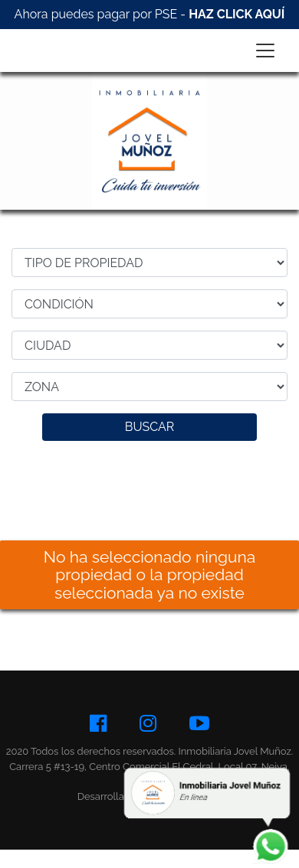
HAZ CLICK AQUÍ (237, 14)
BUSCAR (150, 427)
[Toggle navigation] (265, 51)
